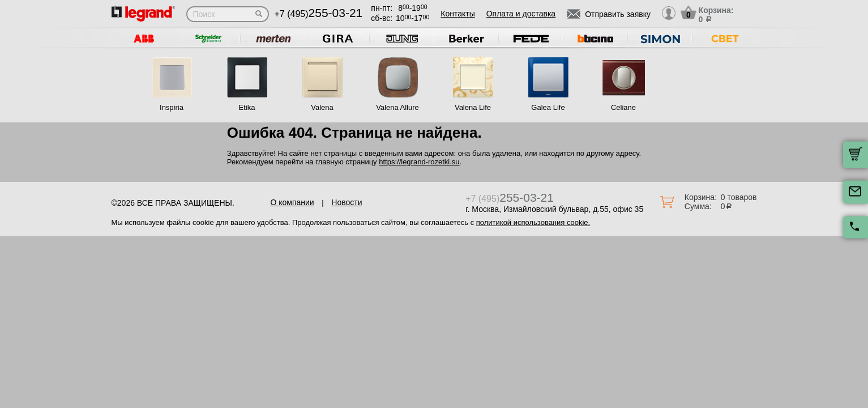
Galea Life (548, 107)
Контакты (457, 14)
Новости (347, 202)
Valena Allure (397, 107)
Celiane (623, 107)
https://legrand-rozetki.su (419, 162)
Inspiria (172, 107)
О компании (292, 202)
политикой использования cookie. (533, 222)
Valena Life (473, 107)
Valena (322, 107)
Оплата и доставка (521, 14)
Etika (247, 107)
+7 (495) (319, 14)
